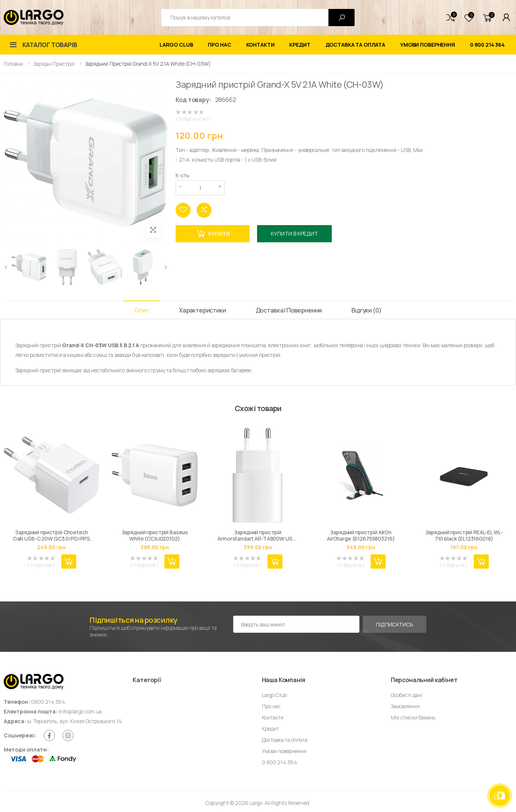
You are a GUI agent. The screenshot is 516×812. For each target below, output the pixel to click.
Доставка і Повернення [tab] (289, 310)
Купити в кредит (294, 234)
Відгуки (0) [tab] (366, 310)
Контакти (260, 45)
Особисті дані (407, 695)
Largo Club (176, 45)
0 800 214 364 (487, 45)
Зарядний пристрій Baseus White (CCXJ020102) (155, 536)
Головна (13, 64)
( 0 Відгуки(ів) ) (193, 119)
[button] (451, 18)
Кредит (300, 45)
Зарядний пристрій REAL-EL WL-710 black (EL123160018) (464, 536)
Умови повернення (428, 45)
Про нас (219, 45)
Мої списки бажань (413, 717)
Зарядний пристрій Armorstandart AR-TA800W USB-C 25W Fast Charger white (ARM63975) (258, 536)
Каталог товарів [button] (50, 45)
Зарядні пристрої (54, 64)
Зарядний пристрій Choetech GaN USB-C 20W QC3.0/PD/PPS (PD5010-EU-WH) (52, 536)
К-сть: (183, 175)
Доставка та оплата (355, 45)
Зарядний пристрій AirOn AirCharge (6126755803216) (361, 536)
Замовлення (405, 706)
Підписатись (394, 624)
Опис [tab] (142, 310)
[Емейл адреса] (296, 624)
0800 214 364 (48, 702)
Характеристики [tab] (203, 310)
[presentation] (6, 267)
